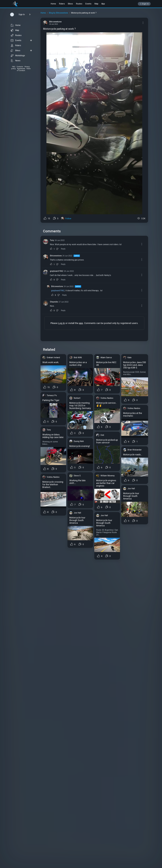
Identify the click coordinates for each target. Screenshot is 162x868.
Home (53, 4)
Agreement (21, 69)
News (16, 61)
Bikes (70, 4)
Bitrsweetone (56, 256)
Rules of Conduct (24, 69)
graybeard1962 (57, 271)
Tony (52, 240)
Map (96, 4)
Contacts (20, 67)
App (103, 4)
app (81, 323)
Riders (62, 4)
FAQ (14, 67)
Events (88, 4)
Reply (63, 249)
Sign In (144, 4)
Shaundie (54, 302)
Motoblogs (18, 56)
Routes (79, 4)
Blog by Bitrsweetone (58, 13)
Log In (61, 323)
